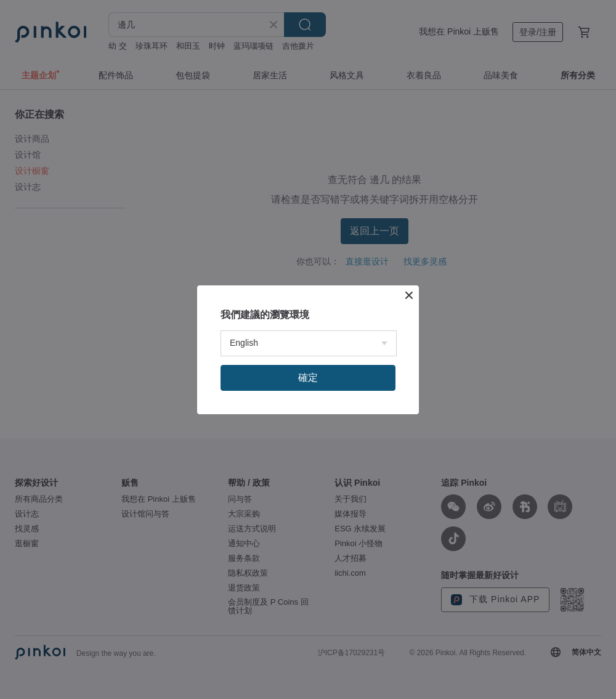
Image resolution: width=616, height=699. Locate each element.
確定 (308, 378)
